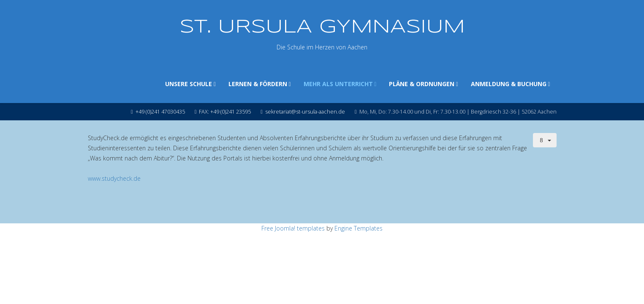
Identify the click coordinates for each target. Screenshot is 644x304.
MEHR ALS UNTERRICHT (338, 84)
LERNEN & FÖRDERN (258, 84)
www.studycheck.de (114, 178)
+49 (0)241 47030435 (160, 112)
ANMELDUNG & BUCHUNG (509, 84)
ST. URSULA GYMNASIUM (322, 27)
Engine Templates (359, 228)
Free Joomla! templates (293, 228)
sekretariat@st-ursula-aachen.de (305, 112)
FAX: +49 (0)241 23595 (225, 112)
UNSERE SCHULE (189, 84)
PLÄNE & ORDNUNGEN (422, 84)
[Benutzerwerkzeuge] (545, 140)
